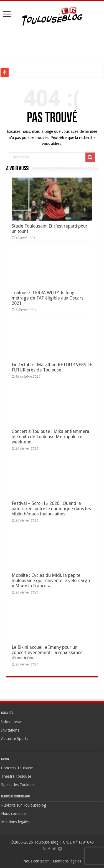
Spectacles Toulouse (18, 785)
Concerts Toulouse (17, 768)
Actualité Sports (15, 739)
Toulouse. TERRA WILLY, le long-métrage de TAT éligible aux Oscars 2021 (48, 298)
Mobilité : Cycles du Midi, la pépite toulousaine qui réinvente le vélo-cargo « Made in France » (51, 581)
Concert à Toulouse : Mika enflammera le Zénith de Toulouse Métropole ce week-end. (50, 437)
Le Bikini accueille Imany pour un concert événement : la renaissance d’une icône (47, 653)
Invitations (10, 730)
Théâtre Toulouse (16, 776)
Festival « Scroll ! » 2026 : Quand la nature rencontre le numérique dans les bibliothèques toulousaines (51, 509)
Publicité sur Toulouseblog (24, 805)
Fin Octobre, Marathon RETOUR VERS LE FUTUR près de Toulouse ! (52, 367)
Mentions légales (15, 822)
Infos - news (12, 722)
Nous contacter (14, 814)
